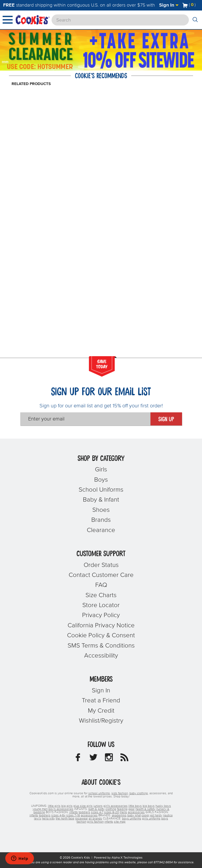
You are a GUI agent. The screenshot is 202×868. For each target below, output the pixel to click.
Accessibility (101, 656)
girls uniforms (151, 819)
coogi (145, 816)
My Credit (101, 711)
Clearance (101, 530)
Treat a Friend (101, 701)
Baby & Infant (101, 500)
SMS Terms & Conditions (101, 646)
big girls (67, 806)
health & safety (145, 809)
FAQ (101, 585)
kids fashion (120, 793)
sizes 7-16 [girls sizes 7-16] (73, 816)
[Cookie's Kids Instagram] (109, 759)
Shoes (101, 510)
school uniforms (99, 793)
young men (40, 809)
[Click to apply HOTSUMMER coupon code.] (46, 66)
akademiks (119, 816)
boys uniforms (132, 819)
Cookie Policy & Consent (101, 635)
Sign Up (166, 419)
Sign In (169, 5)
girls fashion (95, 822)
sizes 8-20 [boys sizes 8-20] (112, 812)
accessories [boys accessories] (136, 812)
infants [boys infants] (74, 812)
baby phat (134, 816)
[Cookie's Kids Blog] (124, 759)
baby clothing (139, 793)
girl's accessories (115, 806)
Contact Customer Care (101, 575)
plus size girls (83, 806)
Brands (101, 520)
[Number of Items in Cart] (189, 5)
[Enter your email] (85, 419)
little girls (54, 806)
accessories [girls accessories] (89, 816)
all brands (95, 819)
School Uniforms (101, 490)
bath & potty (97, 809)
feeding (122, 809)
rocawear (81, 819)
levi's (37, 819)
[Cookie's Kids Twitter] (93, 759)
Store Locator (101, 605)
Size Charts (101, 595)
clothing (111, 809)
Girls (101, 470)
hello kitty (48, 819)
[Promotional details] (6, 61)
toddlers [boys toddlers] (84, 812)
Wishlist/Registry (101, 721)
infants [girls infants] (34, 816)
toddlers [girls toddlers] (45, 816)
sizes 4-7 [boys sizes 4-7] (97, 812)
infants (109, 822)
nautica (168, 816)
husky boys (163, 806)
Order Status (101, 565)
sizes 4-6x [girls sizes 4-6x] (58, 816)
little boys (135, 806)
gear (132, 809)
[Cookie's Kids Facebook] (78, 759)
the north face (65, 819)
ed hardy (156, 816)
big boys (149, 806)
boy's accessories (61, 809)
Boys (101, 480)
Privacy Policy (101, 615)
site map (120, 822)
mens (123, 812)
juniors (98, 806)
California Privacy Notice (101, 625)
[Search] (120, 20)
